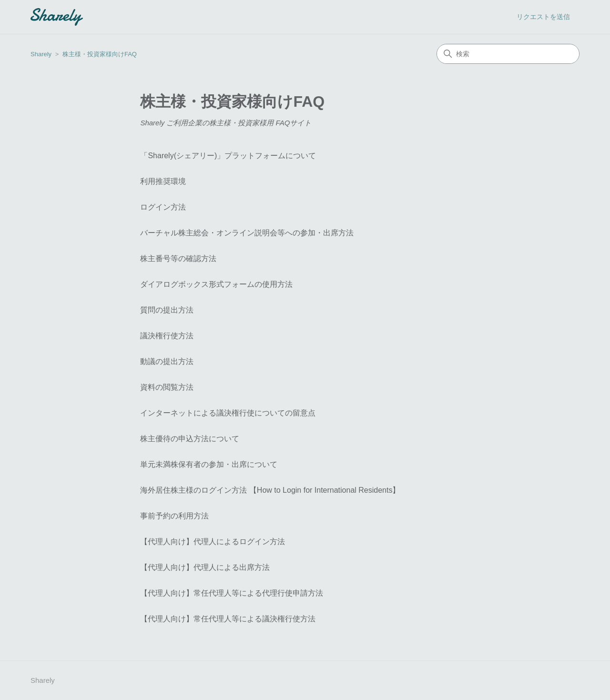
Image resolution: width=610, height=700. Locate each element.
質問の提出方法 (167, 310)
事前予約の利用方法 (174, 516)
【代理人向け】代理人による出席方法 (205, 567)
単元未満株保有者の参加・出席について (209, 464)
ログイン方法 (163, 207)
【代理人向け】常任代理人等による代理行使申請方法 (232, 593)
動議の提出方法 (167, 361)
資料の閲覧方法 (167, 387)
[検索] (508, 54)
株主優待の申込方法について (190, 439)
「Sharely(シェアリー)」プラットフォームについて (228, 156)
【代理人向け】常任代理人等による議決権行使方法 (228, 619)
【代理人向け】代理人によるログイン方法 (213, 542)
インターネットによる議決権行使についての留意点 (228, 413)
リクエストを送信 (543, 17)
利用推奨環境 (163, 181)
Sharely (41, 54)
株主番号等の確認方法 (178, 259)
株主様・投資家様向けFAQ (100, 54)
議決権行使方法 (167, 336)
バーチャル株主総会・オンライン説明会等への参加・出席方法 (247, 233)
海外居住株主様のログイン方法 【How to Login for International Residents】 (270, 490)
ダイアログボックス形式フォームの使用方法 (216, 284)
